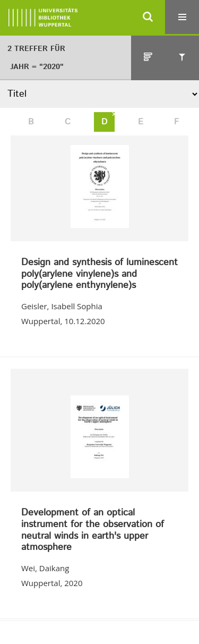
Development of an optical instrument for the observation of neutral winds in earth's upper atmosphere (93, 530)
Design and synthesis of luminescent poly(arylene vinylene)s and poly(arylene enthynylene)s (99, 274)
